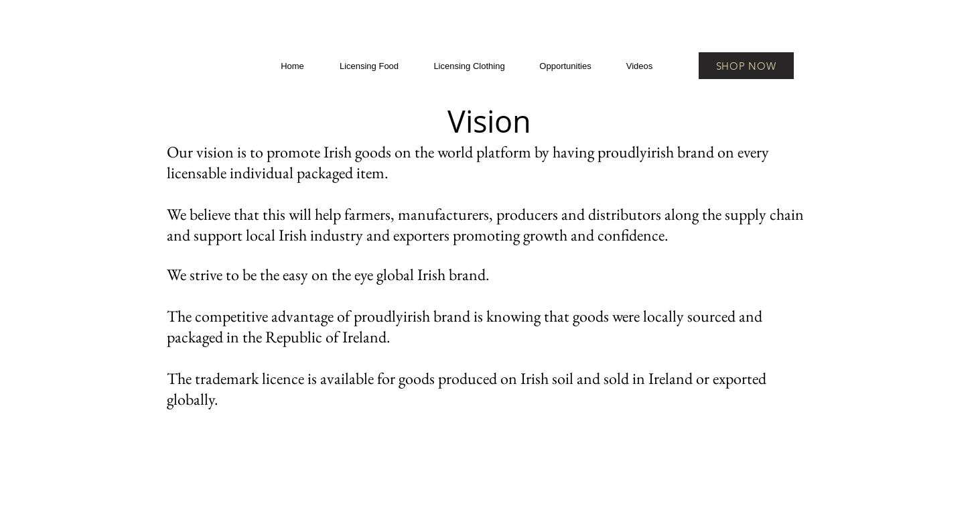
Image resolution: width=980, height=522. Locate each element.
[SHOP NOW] (746, 66)
